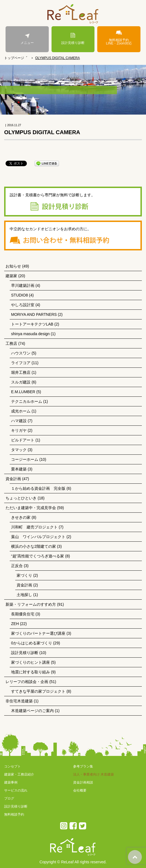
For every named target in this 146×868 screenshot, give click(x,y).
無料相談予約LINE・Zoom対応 (119, 38)
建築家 (11, 276)
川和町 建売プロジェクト (34, 527)
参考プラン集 (83, 766)
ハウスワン (21, 353)
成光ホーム (21, 411)
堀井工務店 (21, 372)
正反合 (17, 566)
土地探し (24, 595)
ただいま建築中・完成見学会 (31, 508)
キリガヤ (19, 430)
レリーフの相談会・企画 (27, 682)
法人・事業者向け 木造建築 (94, 774)
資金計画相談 (83, 782)
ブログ (9, 798)
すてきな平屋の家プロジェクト (38, 691)
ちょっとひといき (21, 498)
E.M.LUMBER (23, 392)
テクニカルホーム (27, 401)
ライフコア (21, 363)
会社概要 (80, 790)
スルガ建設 (21, 382)
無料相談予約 (14, 814)
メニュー (27, 39)
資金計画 (13, 479)
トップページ (14, 58)
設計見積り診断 (73, 39)
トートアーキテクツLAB (32, 324)
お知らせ (13, 266)
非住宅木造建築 (19, 701)
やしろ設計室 (23, 305)
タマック (19, 450)
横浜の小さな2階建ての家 (34, 546)
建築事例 (11, 782)
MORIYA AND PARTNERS (34, 314)
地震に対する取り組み (30, 672)
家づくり (24, 575)
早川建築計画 (23, 285)
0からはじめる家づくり (32, 643)
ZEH (15, 624)
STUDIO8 (20, 295)
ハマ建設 (19, 421)
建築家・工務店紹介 (19, 774)
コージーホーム (25, 459)
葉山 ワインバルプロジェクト (38, 537)
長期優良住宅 (23, 614)
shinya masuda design (30, 334)
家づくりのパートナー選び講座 (38, 633)
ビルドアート (23, 440)
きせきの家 (21, 517)
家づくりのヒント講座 (30, 662)
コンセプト (12, 766)
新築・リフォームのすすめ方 (31, 604)
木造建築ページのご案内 (32, 711)
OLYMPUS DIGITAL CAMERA (57, 58)
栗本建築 (19, 469)
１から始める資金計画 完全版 (38, 488)
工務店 (11, 343)
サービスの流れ (16, 790)
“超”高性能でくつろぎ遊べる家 (38, 556)
